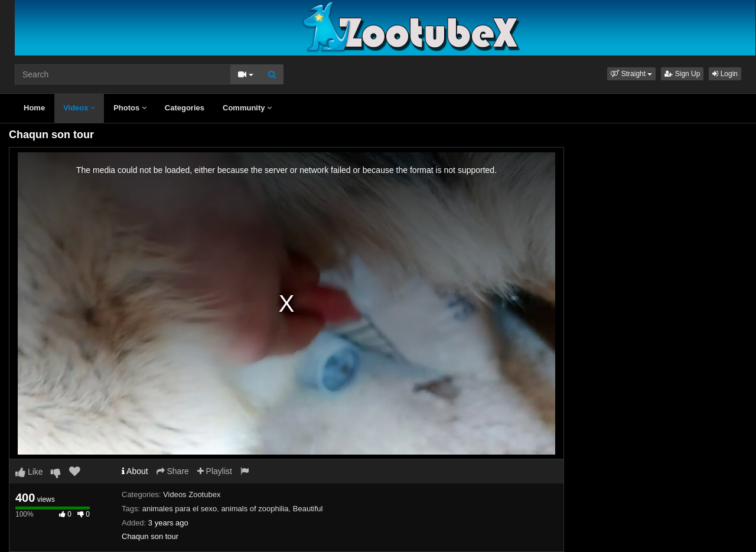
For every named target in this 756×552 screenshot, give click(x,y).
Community (247, 108)
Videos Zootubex (192, 494)
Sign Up (682, 74)
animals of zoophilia (255, 509)
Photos (130, 108)
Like (29, 472)
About (135, 471)
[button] (631, 74)
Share (173, 471)
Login (725, 74)
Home (34, 108)
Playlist (215, 471)
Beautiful (308, 509)
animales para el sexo (180, 509)
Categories (185, 108)
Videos (79, 108)
